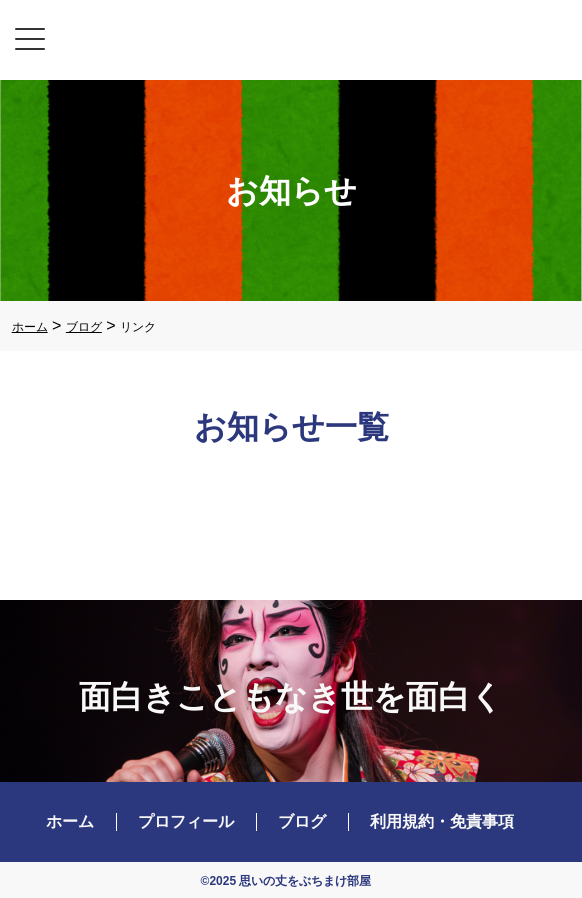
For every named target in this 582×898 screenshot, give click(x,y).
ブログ (302, 821)
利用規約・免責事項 (442, 821)
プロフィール (186, 821)
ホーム (70, 821)
